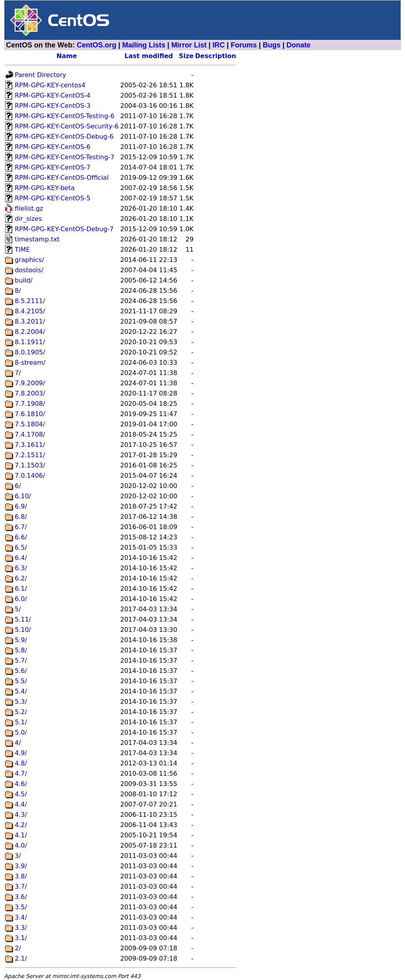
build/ (24, 280)
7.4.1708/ (30, 434)
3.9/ (21, 866)
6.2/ (21, 578)
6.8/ (21, 517)
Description (215, 56)
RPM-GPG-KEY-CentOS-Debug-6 (64, 137)
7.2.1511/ (30, 455)
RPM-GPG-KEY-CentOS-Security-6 (67, 126)
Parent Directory (40, 75)
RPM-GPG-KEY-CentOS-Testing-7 (64, 157)
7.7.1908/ (30, 404)
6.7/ (21, 527)
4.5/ (21, 794)
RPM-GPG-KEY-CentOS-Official (62, 178)
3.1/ (21, 938)
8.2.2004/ (30, 332)
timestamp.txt (37, 239)
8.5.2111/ (30, 301)
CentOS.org (97, 45)
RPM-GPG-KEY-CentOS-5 (53, 198)
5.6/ (21, 671)
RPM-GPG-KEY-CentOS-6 (53, 147)
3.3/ (21, 928)
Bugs (272, 45)
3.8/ (21, 876)
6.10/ (23, 496)
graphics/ (29, 260)
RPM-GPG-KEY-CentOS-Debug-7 (64, 229)
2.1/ (21, 958)
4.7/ (21, 774)
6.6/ (21, 537)
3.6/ (21, 897)
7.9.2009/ (30, 383)
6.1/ (21, 589)
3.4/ (21, 917)
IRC (219, 45)
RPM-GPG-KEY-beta (44, 188)
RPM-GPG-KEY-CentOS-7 (53, 167)
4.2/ (21, 825)
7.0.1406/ (30, 476)
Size (186, 56)
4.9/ (21, 753)
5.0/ (21, 732)
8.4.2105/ (30, 311)
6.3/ (21, 568)
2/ (18, 948)
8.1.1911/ (30, 342)
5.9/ (21, 640)
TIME (22, 250)
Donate (298, 45)
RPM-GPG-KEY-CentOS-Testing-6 (64, 116)
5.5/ (21, 681)
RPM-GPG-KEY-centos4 (50, 85)
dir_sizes (28, 219)
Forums (244, 45)
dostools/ (29, 270)
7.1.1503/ (30, 465)
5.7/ (21, 661)
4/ (18, 743)
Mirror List (189, 45)
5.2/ (21, 712)
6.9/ (21, 506)
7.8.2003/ (30, 393)
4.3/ (21, 815)
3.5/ (21, 907)
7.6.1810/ (30, 414)
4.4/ (21, 804)
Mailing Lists (144, 45)
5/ (18, 609)
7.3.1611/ (30, 445)
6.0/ (21, 599)
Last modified (149, 56)
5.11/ (23, 619)
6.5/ (21, 547)
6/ (18, 486)
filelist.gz (29, 208)
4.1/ (21, 835)
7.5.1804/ (30, 424)
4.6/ (21, 784)
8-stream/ (30, 363)
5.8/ (21, 650)
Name (67, 56)
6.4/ (21, 558)
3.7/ (21, 887)
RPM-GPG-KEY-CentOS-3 (53, 106)
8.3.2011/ (30, 321)
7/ (18, 373)
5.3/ (21, 702)
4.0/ (21, 845)
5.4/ (21, 691)
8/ (18, 291)
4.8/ (21, 763)
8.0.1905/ (30, 352)
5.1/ (21, 722)
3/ (18, 856)
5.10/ (23, 630)
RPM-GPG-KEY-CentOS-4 (53, 95)
